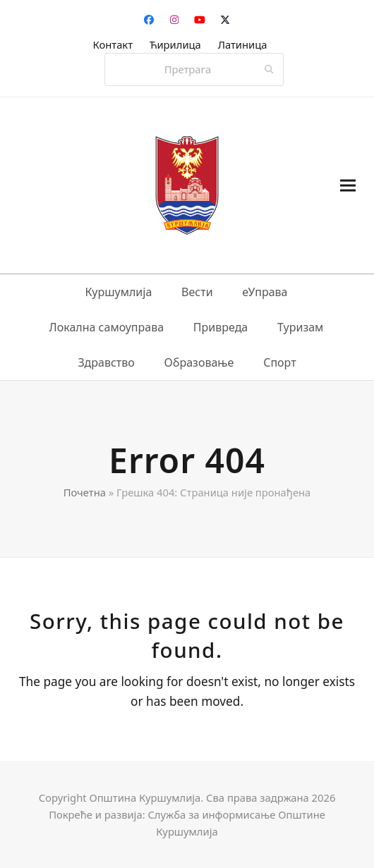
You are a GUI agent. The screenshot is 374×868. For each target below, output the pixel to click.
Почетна (85, 492)
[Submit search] (269, 70)
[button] (348, 186)
